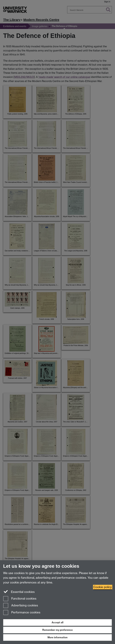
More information (57, 637)
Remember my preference (57, 630)
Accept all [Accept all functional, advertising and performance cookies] (57, 622)
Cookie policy (103, 587)
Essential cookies (19, 592)
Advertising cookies (21, 606)
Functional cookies (20, 599)
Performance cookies (22, 613)
